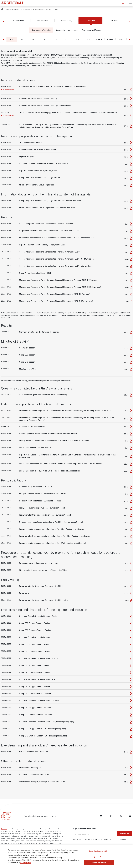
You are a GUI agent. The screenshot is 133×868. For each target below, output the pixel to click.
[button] (4, 21)
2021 (23, 39)
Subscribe (125, 834)
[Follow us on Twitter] (111, 816)
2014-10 (99, 39)
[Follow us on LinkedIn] (101, 816)
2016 (77, 39)
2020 (34, 39)
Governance (27, 9)
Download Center (13, 9)
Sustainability (66, 21)
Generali (4, 829)
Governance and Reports (92, 30)
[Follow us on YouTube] (130, 816)
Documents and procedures (66, 30)
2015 (88, 39)
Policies (115, 21)
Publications (43, 21)
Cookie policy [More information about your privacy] (26, 863)
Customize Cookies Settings (99, 851)
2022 (12, 39)
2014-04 (110, 39)
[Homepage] (2, 9)
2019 (45, 39)
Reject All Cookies (99, 857)
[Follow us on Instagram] (121, 816)
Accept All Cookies (99, 863)
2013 (121, 39)
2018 (56, 39)
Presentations (18, 21)
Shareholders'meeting (43, 9)
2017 (66, 39)
